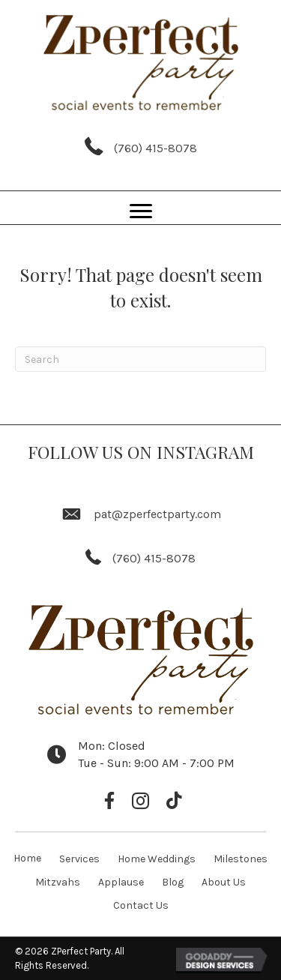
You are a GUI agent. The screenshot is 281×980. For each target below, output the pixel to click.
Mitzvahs (58, 882)
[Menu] (141, 211)
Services (79, 859)
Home (27, 858)
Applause (121, 882)
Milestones (241, 859)
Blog (173, 882)
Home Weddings (157, 859)
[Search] (140, 359)
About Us (224, 882)
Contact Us (141, 905)
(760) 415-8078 (155, 148)
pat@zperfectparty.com (157, 514)
